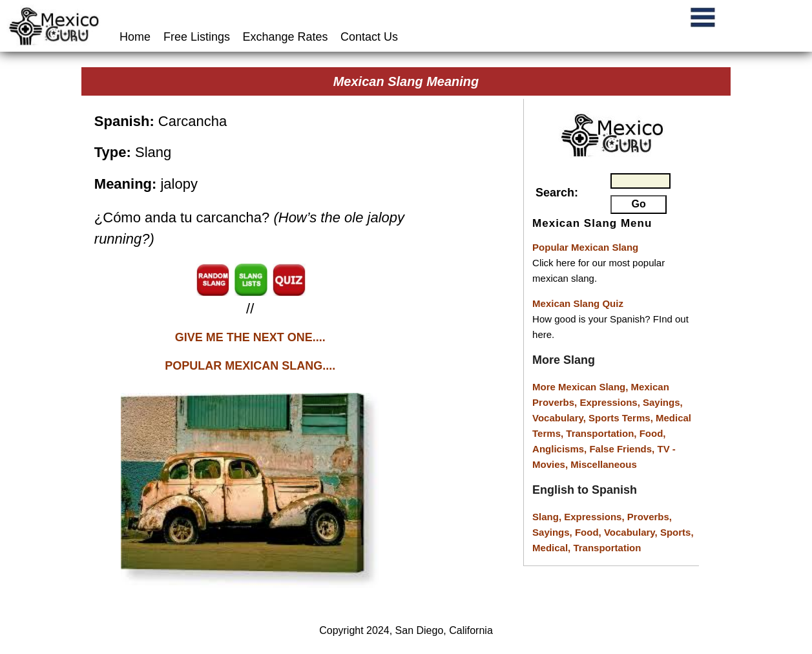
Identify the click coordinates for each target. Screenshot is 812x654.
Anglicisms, (561, 449)
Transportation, (602, 433)
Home (137, 37)
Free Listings (197, 37)
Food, (653, 433)
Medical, (553, 548)
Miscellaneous (604, 464)
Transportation (607, 548)
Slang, (548, 517)
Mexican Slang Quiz (578, 303)
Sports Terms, (622, 418)
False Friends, (623, 449)
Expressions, (609, 402)
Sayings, (663, 402)
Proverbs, (650, 517)
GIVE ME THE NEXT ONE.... (250, 337)
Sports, (677, 532)
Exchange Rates (286, 37)
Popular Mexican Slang (585, 247)
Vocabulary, (560, 418)
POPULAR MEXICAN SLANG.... (250, 366)
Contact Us (369, 37)
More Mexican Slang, (582, 387)
